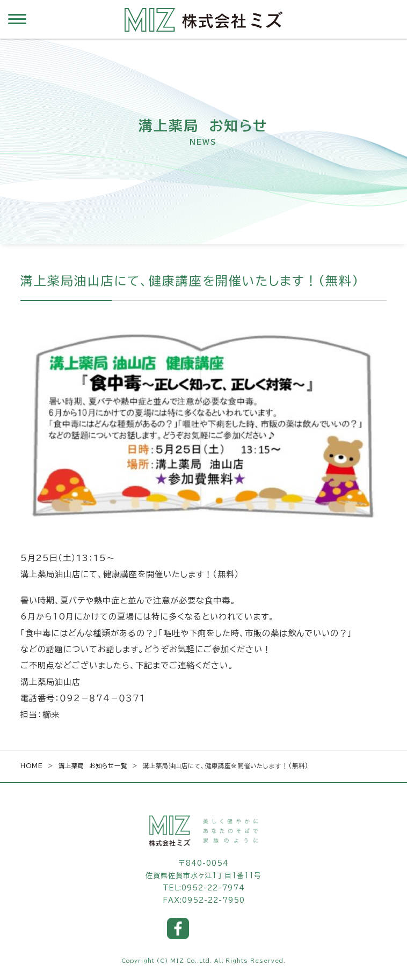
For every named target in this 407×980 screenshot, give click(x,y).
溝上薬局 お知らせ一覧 (93, 766)
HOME (32, 766)
